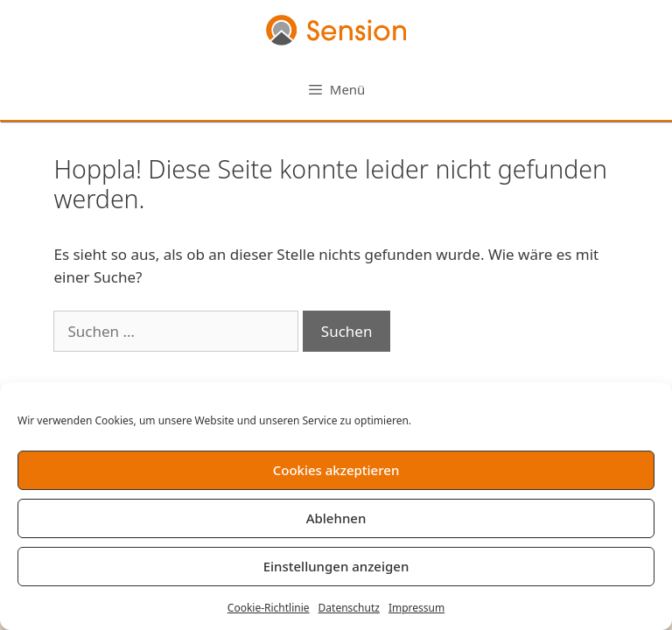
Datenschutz (349, 608)
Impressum (416, 608)
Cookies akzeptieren (336, 470)
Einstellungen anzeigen (336, 566)
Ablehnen (336, 518)
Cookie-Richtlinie (269, 608)
